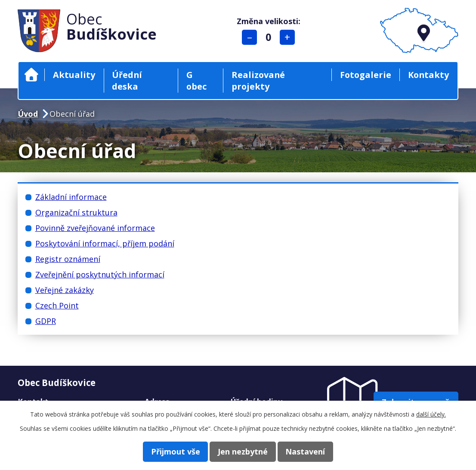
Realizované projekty (258, 81)
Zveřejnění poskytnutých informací (100, 274)
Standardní (270, 37)
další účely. (431, 414)
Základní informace (71, 197)
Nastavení (312, 451)
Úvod (31, 75)
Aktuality (74, 75)
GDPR (46, 321)
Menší (251, 37)
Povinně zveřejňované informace (95, 228)
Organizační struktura (76, 212)
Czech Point (57, 305)
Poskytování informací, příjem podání (105, 243)
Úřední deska (127, 81)
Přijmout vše (168, 451)
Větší (289, 37)
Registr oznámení (68, 259)
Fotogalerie (366, 75)
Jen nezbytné (243, 451)
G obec (196, 81)
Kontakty (428, 75)
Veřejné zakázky (65, 290)
